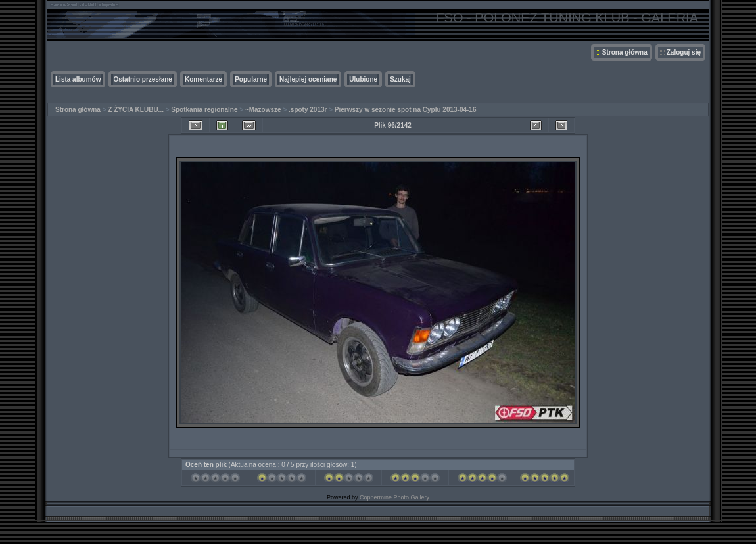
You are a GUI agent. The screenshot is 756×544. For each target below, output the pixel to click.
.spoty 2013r (308, 110)
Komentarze (203, 79)
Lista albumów (78, 79)
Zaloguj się (684, 52)
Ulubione (363, 79)
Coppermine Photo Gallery (394, 497)
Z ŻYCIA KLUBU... (136, 110)
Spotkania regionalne (204, 110)
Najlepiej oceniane (308, 79)
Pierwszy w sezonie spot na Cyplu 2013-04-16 (406, 110)
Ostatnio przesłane (142, 79)
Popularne (251, 79)
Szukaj (400, 79)
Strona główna (625, 52)
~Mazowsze (263, 110)
